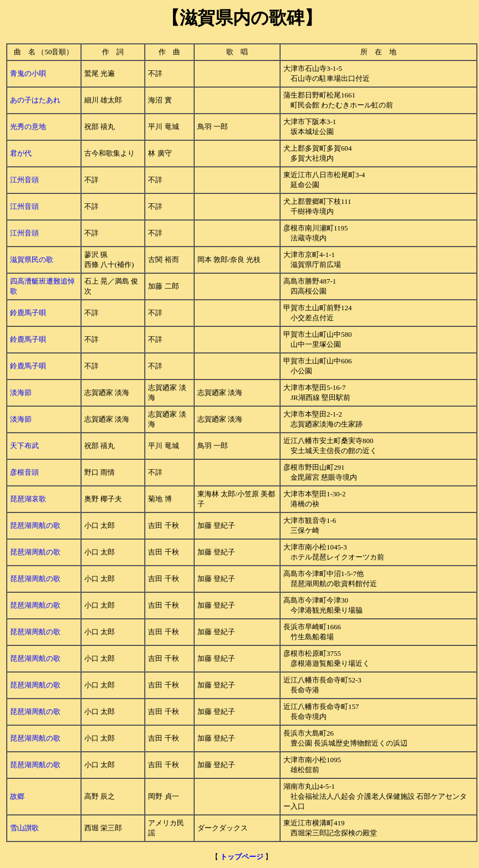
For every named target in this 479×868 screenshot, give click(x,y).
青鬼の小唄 (28, 73)
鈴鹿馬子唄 (28, 313)
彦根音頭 (24, 472)
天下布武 (24, 446)
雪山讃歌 (24, 828)
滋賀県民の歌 (32, 260)
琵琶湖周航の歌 (35, 525)
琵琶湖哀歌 (28, 499)
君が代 (21, 153)
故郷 (17, 796)
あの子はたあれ (35, 100)
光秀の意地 (28, 127)
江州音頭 (24, 180)
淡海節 (21, 392)
